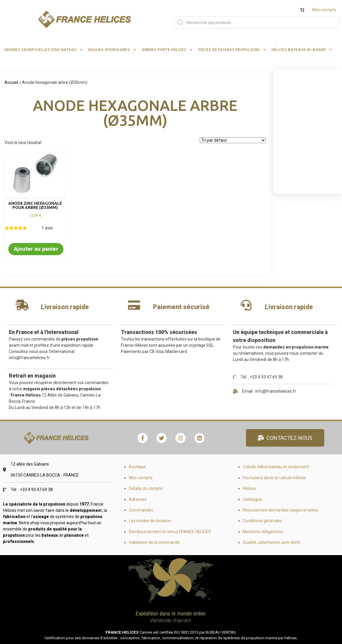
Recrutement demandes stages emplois (280, 510)
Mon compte (324, 10)
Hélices (249, 488)
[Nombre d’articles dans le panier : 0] (302, 10)
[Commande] (233, 140)
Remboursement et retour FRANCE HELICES (170, 532)
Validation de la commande (154, 542)
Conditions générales (262, 521)
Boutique (137, 467)
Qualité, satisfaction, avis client (271, 542)
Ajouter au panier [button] (36, 249)
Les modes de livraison (150, 521)
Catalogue (252, 499)
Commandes (141, 510)
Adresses (138, 499)
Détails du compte (146, 488)
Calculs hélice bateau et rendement (276, 467)
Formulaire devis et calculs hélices (274, 478)
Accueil (11, 82)
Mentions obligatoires (263, 532)
